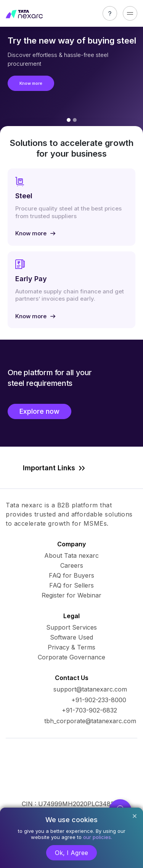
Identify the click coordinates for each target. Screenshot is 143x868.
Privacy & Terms (71, 647)
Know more (31, 83)
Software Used (71, 637)
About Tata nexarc (71, 555)
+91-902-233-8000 (99, 700)
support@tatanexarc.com (90, 689)
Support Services (71, 627)
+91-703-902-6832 (89, 710)
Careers (72, 565)
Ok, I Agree (71, 853)
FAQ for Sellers (71, 585)
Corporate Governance (71, 657)
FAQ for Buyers (71, 575)
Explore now (39, 411)
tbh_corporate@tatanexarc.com (90, 721)
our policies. (98, 837)
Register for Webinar (71, 595)
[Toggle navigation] (130, 13)
